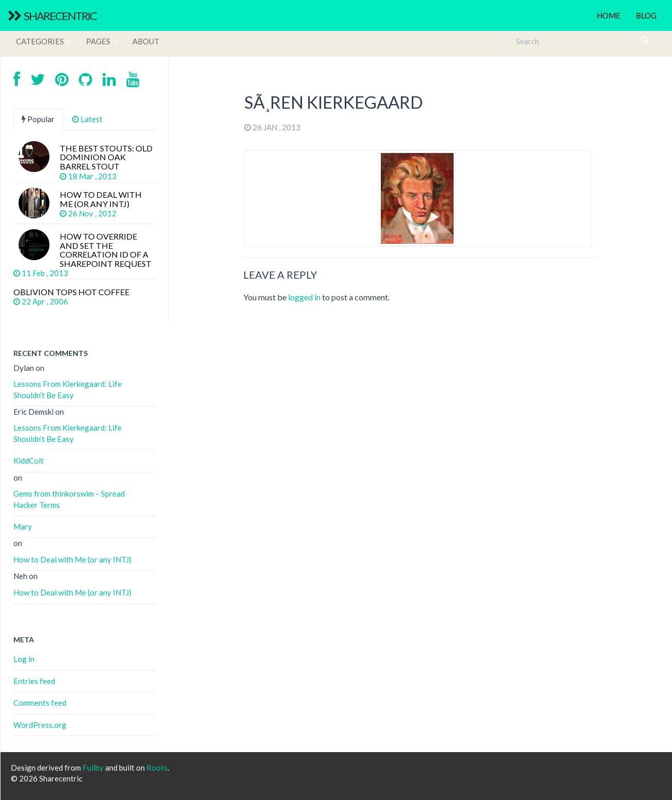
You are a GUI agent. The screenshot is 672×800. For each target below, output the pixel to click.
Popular (38, 119)
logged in (304, 297)
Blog (646, 15)
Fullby (93, 768)
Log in (24, 659)
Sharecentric (52, 16)
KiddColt (29, 461)
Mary (23, 526)
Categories (43, 41)
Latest (87, 119)
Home (609, 15)
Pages (102, 41)
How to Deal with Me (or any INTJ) (72, 559)
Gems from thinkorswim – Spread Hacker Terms (69, 499)
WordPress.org (40, 725)
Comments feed (40, 703)
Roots (157, 768)
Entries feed (34, 681)
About (146, 41)
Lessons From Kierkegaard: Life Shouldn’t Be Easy (68, 389)
